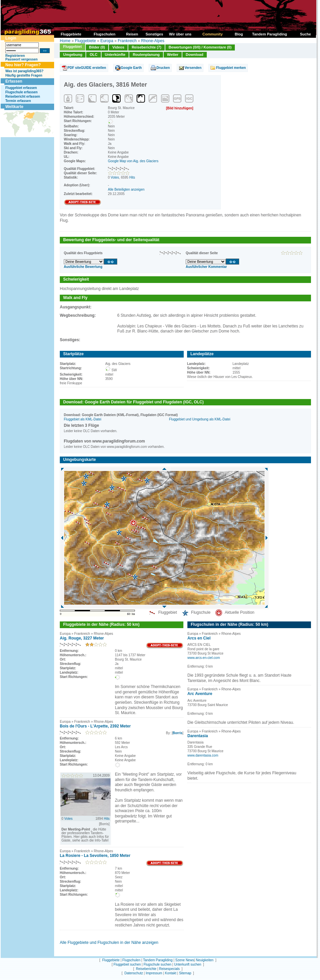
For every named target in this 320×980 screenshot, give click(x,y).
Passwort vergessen (22, 59)
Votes (115, 177)
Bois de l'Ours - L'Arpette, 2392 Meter (95, 726)
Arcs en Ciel (199, 638)
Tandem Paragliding (158, 960)
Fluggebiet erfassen (21, 88)
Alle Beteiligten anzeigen (126, 189)
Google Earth (131, 68)
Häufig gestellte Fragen (24, 75)
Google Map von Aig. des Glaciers (133, 161)
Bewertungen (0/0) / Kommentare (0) (200, 47)
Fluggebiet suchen (127, 964)
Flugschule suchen (157, 964)
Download (195, 55)
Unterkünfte (115, 55)
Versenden (193, 68)
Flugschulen (131, 960)
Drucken (163, 68)
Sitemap (185, 973)
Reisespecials (169, 969)
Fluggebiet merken (231, 68)
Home (65, 41)
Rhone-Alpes (153, 41)
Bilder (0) (97, 47)
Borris (178, 733)
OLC (93, 55)
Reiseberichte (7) (146, 47)
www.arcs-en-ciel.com (204, 658)
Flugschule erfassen (22, 92)
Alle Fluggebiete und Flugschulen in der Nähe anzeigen (109, 943)
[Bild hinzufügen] (180, 108)
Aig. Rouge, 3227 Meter (82, 638)
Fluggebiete (85, 41)
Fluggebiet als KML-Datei (83, 419)
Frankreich (127, 41)
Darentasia (198, 736)
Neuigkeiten (205, 960)
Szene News (185, 960)
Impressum (154, 973)
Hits (132, 177)
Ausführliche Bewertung (83, 267)
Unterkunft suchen (188, 964)
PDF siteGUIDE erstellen (87, 68)
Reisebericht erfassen (23, 96)
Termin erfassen (18, 101)
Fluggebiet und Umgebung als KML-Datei (200, 419)
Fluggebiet (72, 46)
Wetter (173, 55)
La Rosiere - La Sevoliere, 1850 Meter (95, 856)
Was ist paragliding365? (24, 71)
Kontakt (171, 973)
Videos (118, 47)
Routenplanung (146, 55)
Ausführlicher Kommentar (206, 267)
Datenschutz (134, 973)
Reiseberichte (146, 969)
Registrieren (15, 56)
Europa (107, 41)
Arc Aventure (200, 694)
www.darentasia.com (203, 755)
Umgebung (73, 55)
